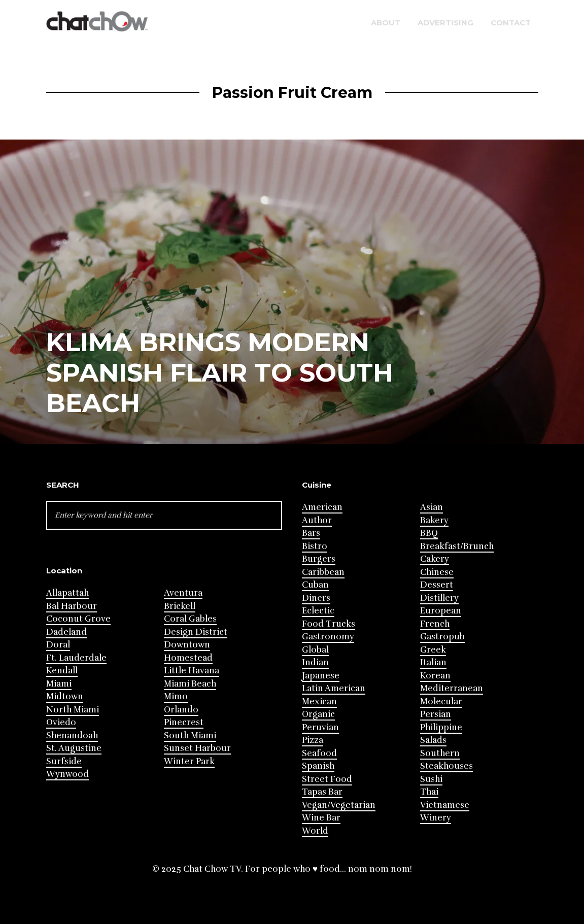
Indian (315, 662)
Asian (432, 507)
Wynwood (67, 774)
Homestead (188, 658)
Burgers (319, 559)
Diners (316, 598)
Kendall (62, 671)
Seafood (319, 753)
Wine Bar (321, 818)
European (441, 611)
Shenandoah (72, 735)
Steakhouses (446, 766)
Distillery (439, 598)
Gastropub (442, 637)
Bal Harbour (72, 606)
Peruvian (320, 727)
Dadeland (66, 632)
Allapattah (67, 593)
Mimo (176, 696)
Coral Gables (190, 619)
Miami (59, 684)
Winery (436, 818)
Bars (311, 533)
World (315, 831)
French (435, 624)
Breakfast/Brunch (457, 546)
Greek (433, 650)
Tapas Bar (322, 792)
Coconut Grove (78, 619)
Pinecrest (184, 722)
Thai (429, 792)
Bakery (434, 520)
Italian (433, 662)
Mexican (319, 701)
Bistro (315, 546)
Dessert (437, 585)
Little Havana (192, 671)
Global (315, 650)
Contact (511, 23)
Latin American (334, 688)
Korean (435, 676)
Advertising (445, 23)
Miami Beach (190, 684)
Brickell (180, 606)
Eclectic (318, 611)
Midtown (65, 696)
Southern (440, 753)
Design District (196, 632)
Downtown (187, 645)
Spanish (318, 766)
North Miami (73, 710)
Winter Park (189, 761)
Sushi (431, 779)
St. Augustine (74, 748)
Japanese (321, 676)
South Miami (190, 735)
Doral (58, 645)
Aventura (183, 593)
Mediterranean (452, 688)
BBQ (429, 533)
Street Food (327, 779)
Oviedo (61, 722)
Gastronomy (328, 637)
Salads (433, 740)
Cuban (315, 585)
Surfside (64, 761)
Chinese (437, 572)
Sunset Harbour (197, 748)
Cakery (435, 559)
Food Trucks (329, 624)
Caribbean (323, 572)
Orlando (181, 710)
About (386, 23)
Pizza (313, 740)
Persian (436, 714)
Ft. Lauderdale (76, 658)
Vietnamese (445, 805)
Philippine (441, 727)
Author (317, 520)
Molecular (441, 701)
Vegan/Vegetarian (339, 805)
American (322, 507)
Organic (318, 714)
